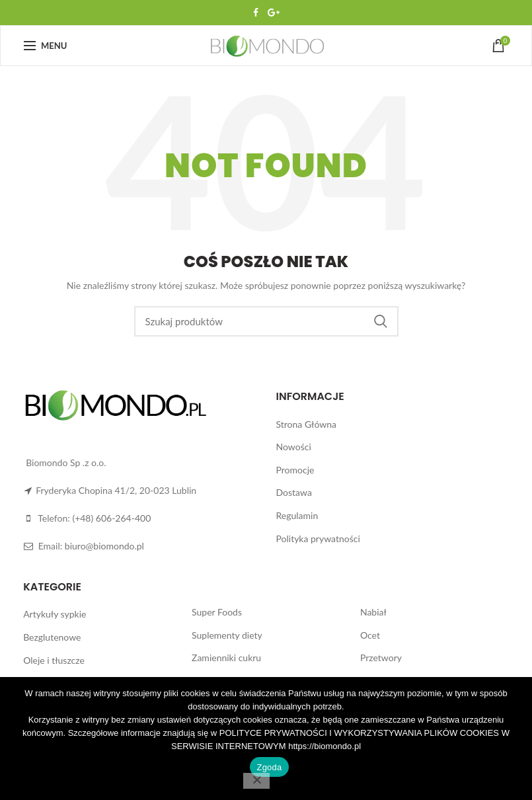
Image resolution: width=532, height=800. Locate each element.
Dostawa (294, 492)
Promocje (295, 470)
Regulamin (297, 515)
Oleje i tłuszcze (54, 660)
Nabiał (373, 612)
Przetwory (381, 658)
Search (381, 321)
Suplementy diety (227, 635)
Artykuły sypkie (55, 614)
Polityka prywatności (318, 539)
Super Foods (217, 612)
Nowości (294, 447)
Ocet (370, 635)
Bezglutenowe (52, 637)
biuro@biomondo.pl (104, 546)
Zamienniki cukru (226, 658)
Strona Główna (306, 424)
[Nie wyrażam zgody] (256, 781)
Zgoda (269, 767)
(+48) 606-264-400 (111, 518)
